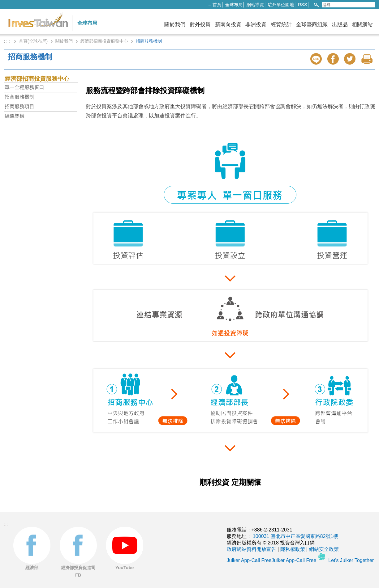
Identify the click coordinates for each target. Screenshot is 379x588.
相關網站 (362, 25)
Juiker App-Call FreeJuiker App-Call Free (272, 560)
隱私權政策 (293, 549)
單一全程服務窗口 (24, 87)
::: (209, 5)
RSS (303, 5)
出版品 (340, 25)
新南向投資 (228, 25)
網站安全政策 (324, 549)
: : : (8, 41)
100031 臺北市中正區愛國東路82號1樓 (296, 536)
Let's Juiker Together (351, 560)
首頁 (217, 5)
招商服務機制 (19, 97)
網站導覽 (255, 5)
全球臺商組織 (312, 25)
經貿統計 (281, 25)
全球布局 (234, 5)
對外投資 (200, 25)
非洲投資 (256, 25)
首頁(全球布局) (33, 41)
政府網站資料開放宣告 (252, 549)
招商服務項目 (19, 106)
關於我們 (175, 25)
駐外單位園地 (281, 5)
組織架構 (15, 116)
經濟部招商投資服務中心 (104, 41)
